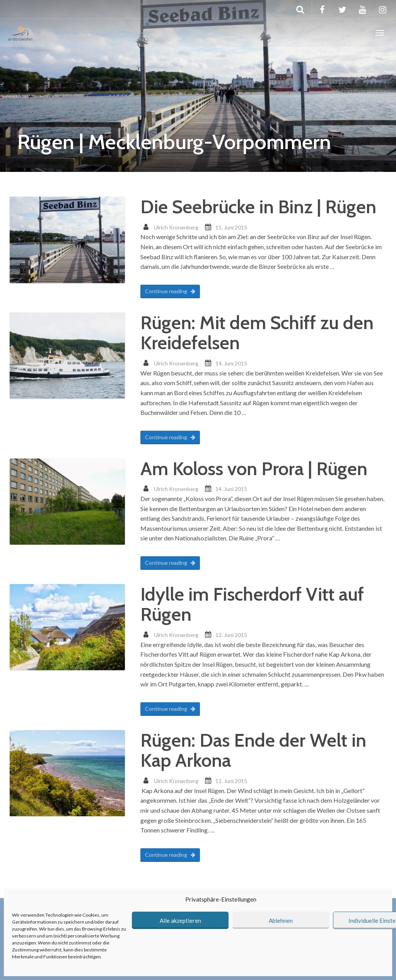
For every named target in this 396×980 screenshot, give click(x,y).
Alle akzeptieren (180, 921)
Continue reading (170, 291)
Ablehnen (281, 921)
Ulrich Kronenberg (176, 227)
